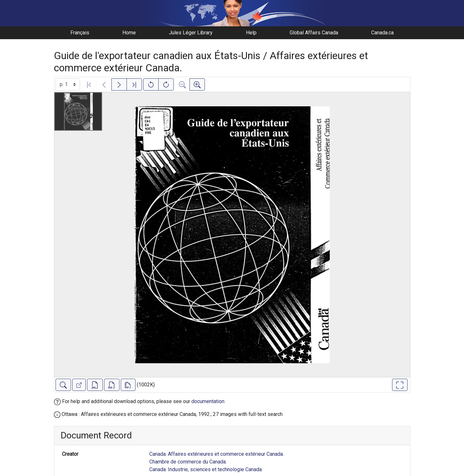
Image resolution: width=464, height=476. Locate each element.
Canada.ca (382, 33)
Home (129, 33)
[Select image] (68, 84)
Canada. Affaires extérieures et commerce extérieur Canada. (217, 454)
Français (80, 33)
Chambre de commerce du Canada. (188, 462)
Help (251, 33)
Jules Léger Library (191, 33)
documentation (208, 401)
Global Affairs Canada (314, 33)
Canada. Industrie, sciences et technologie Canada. (206, 469)
